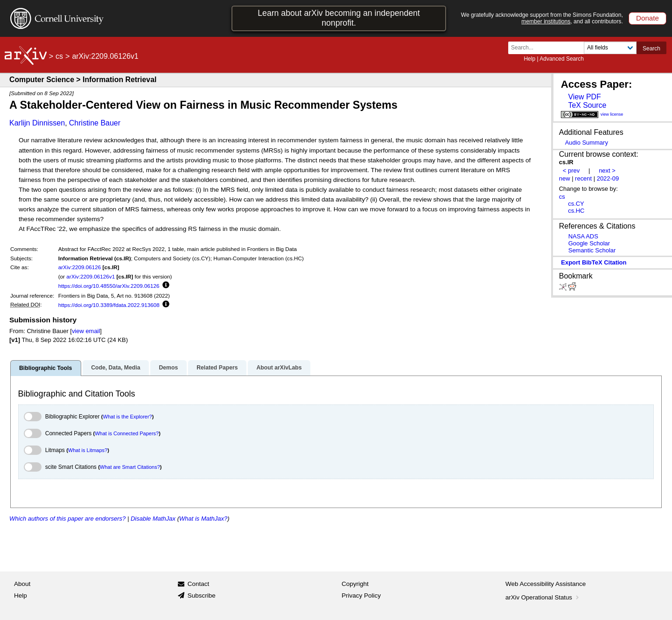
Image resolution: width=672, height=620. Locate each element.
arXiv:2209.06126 (80, 267)
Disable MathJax (153, 519)
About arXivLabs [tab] (279, 368)
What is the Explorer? (128, 417)
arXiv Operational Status (543, 597)
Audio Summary (587, 143)
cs (59, 56)
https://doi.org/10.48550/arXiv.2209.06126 (109, 286)
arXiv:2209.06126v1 (91, 276)
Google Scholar (589, 243)
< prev (571, 171)
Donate (647, 18)
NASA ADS (583, 236)
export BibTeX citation (594, 262)
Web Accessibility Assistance (546, 584)
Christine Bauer (95, 123)
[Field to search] (610, 48)
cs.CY (576, 204)
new (565, 178)
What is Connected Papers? (127, 433)
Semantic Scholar (592, 250)
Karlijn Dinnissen (37, 123)
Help (529, 59)
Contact (199, 584)
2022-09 (608, 178)
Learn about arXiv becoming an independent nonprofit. (339, 18)
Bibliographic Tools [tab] (45, 368)
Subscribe (202, 596)
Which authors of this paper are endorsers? (67, 519)
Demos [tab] (168, 368)
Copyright (355, 584)
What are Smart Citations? (130, 467)
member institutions (546, 21)
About (22, 584)
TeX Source (587, 105)
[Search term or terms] (549, 48)
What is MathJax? (203, 519)
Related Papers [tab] (217, 368)
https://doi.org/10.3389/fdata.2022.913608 (109, 305)
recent (583, 178)
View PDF (584, 97)
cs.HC (576, 211)
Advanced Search (562, 59)
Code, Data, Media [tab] (115, 368)
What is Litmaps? (88, 450)
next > (607, 171)
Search (651, 49)
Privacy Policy (361, 596)
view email (86, 331)
